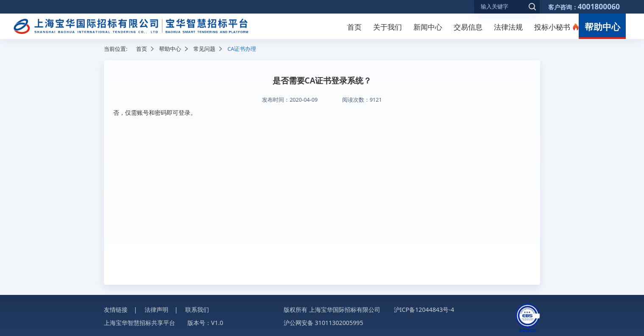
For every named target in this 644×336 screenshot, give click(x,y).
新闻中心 (428, 27)
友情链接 (116, 310)
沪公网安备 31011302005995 (323, 323)
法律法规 (508, 27)
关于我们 (388, 27)
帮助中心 (602, 27)
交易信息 (468, 27)
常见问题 (204, 49)
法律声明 (156, 310)
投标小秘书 (552, 27)
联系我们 (197, 310)
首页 (354, 27)
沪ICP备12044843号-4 (424, 310)
